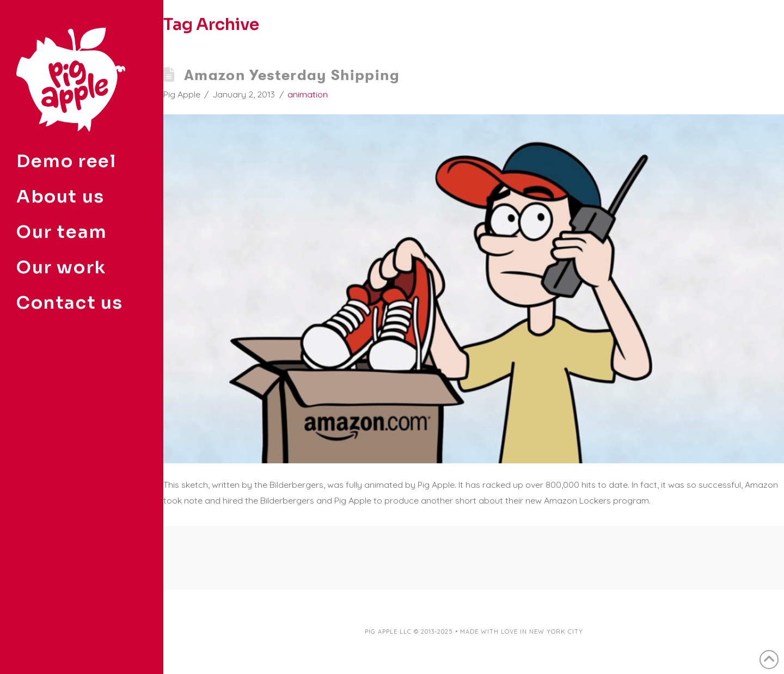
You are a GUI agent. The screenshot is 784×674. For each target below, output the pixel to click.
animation (308, 94)
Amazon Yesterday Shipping (292, 75)
